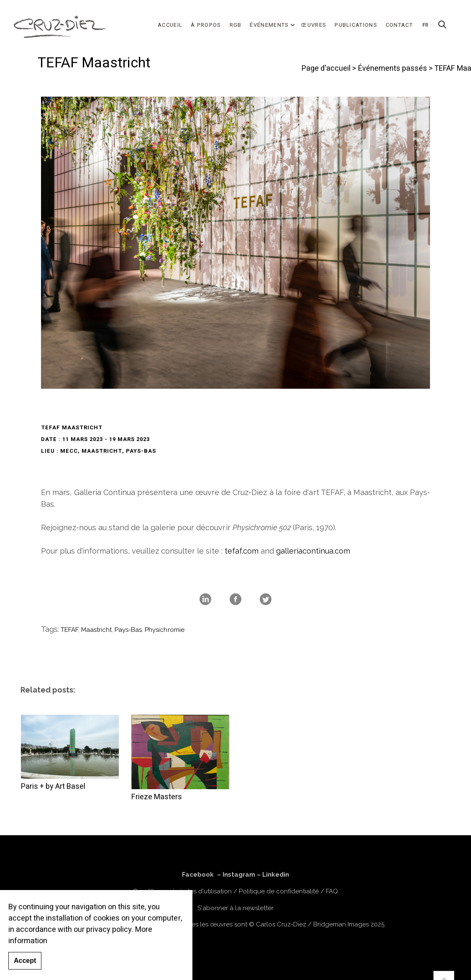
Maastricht (96, 630)
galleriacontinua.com (313, 551)
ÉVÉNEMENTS (269, 25)
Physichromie (164, 630)
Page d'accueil (326, 68)
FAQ (332, 891)
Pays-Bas (128, 630)
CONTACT (399, 25)
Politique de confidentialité (279, 891)
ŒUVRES (314, 25)
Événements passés (393, 68)
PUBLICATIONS (356, 25)
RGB (236, 25)
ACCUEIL (170, 25)
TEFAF (69, 630)
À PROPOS (206, 25)
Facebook (198, 875)
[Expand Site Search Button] (442, 25)
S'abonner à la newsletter (235, 908)
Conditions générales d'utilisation (182, 891)
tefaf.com (242, 551)
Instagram (239, 875)
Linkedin (276, 875)
